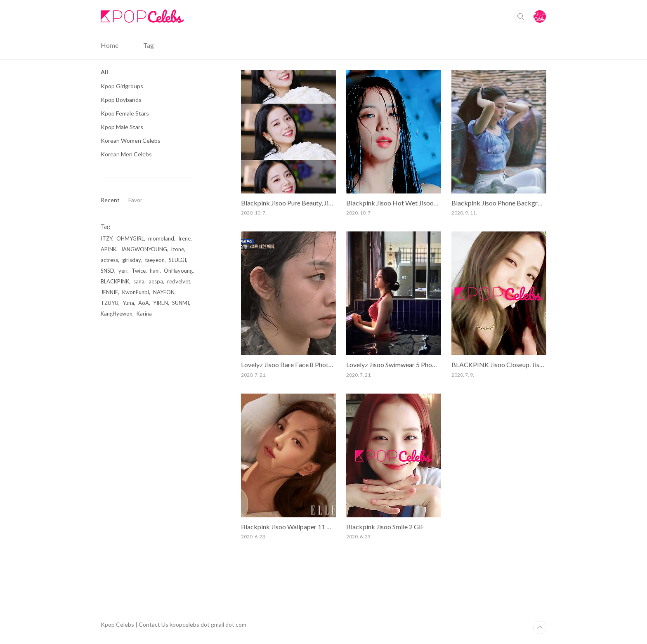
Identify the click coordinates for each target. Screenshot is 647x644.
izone (178, 249)
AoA (144, 303)
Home (110, 45)
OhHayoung (178, 271)
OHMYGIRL (130, 238)
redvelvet (179, 281)
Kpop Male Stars (122, 127)
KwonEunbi (136, 292)
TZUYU (110, 303)
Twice (139, 271)
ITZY (106, 238)
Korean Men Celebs (126, 154)
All (104, 72)
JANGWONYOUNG (144, 249)
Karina (144, 314)
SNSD (107, 271)
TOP (540, 627)
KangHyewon (117, 314)
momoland (161, 238)
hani (155, 271)
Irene (184, 238)
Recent (110, 200)
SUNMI (181, 303)
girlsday (131, 260)
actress (109, 260)
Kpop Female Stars (125, 113)
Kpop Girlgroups (122, 86)
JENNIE (109, 292)
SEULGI (177, 260)
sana (139, 281)
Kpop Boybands (121, 100)
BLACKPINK (115, 281)
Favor (135, 200)
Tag (149, 45)
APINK (109, 249)
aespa (156, 281)
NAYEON (164, 292)
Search (521, 17)
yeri (123, 271)
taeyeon (155, 260)
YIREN (161, 303)
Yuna (128, 303)
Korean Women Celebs (131, 140)
